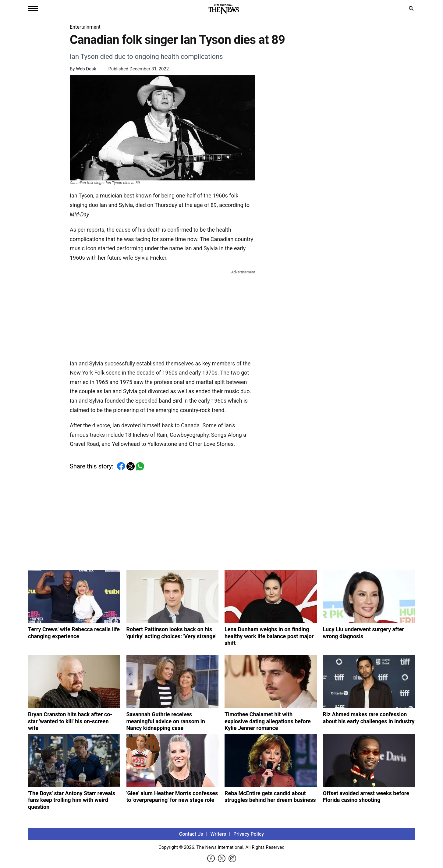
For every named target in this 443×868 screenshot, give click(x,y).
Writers (218, 834)
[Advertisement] (162, 314)
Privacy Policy (249, 834)
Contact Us (191, 834)
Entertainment (85, 27)
